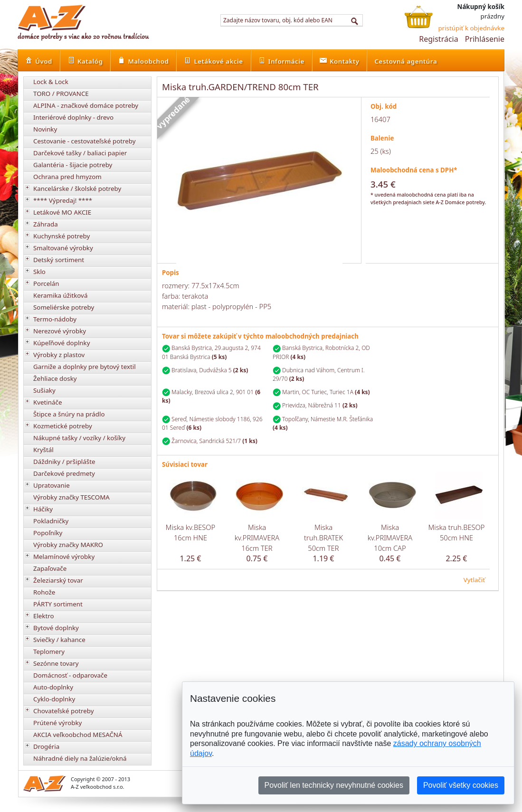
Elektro (44, 616)
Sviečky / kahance (59, 640)
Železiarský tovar (58, 580)
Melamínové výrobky (64, 557)
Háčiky (43, 509)
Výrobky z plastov (59, 355)
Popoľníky (48, 533)
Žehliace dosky (55, 378)
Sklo (39, 272)
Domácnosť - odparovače (70, 675)
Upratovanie (52, 485)
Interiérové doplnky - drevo (73, 117)
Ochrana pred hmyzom (67, 177)
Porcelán (46, 283)
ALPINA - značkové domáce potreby (86, 105)
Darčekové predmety (64, 473)
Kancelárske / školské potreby (77, 189)
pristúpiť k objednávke (471, 28)
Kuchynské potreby (62, 236)
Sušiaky (44, 390)
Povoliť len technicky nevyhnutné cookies (334, 785)
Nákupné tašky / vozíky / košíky (79, 438)
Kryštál (43, 450)
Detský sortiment (59, 260)
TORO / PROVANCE (61, 94)
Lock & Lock (51, 82)
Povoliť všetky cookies (461, 785)
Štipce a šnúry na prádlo (69, 414)
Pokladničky (51, 521)
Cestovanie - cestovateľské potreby (85, 141)
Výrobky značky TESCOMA (71, 497)
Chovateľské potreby (64, 711)
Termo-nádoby (55, 319)
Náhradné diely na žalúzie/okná (80, 758)
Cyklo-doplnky (54, 699)
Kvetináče (47, 402)
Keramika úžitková (60, 295)
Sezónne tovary (56, 663)
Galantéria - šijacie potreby (73, 165)
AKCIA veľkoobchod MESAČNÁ (78, 735)
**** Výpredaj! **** (63, 200)
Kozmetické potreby (63, 426)
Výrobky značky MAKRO (68, 545)
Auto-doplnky (53, 687)
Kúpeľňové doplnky (62, 343)
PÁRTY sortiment (58, 604)
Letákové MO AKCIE (62, 212)
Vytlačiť (474, 580)
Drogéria (46, 746)
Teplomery (49, 651)
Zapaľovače (50, 568)
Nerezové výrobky (60, 331)
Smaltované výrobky (63, 248)
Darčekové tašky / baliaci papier (80, 153)
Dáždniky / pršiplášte (64, 462)
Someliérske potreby (64, 307)
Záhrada (46, 224)
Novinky (45, 129)
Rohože (44, 592)
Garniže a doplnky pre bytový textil (85, 367)
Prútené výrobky (57, 723)
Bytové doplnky (56, 628)
